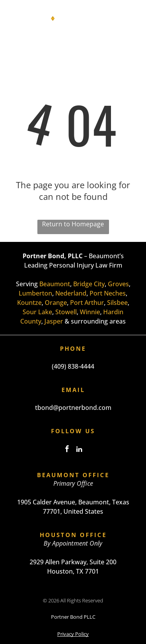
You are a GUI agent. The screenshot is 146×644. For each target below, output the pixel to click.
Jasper (54, 321)
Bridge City (89, 284)
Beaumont (55, 284)
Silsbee (117, 303)
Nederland (71, 293)
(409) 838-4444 (73, 366)
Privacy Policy (73, 634)
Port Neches (108, 293)
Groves (118, 284)
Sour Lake (37, 312)
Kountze (29, 303)
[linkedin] (79, 450)
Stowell (66, 312)
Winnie (90, 312)
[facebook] (67, 450)
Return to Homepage (73, 224)
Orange (56, 303)
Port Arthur (87, 303)
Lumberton (35, 293)
